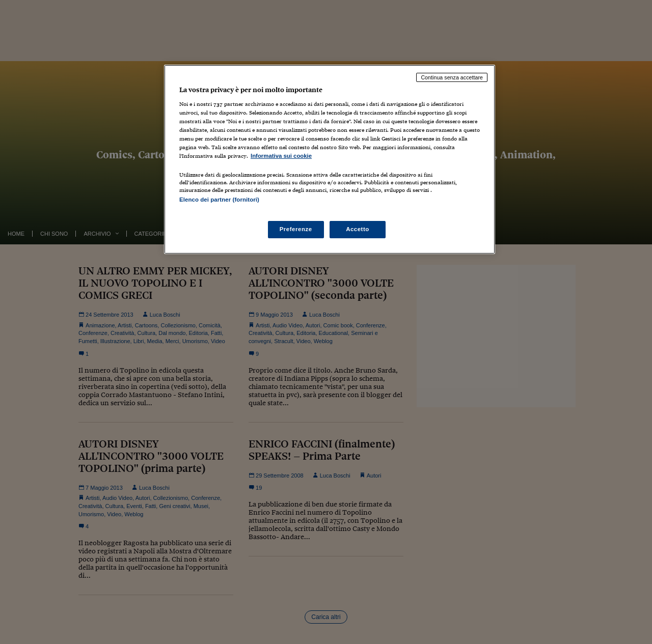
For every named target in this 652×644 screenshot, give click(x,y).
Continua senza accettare (452, 77)
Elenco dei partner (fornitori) (219, 200)
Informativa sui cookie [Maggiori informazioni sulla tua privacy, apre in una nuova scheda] (281, 156)
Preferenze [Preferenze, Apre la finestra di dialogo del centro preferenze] (296, 229)
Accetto (358, 229)
